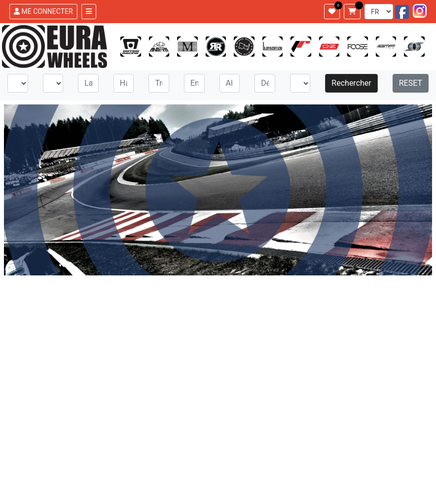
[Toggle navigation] (89, 12)
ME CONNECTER (43, 11)
